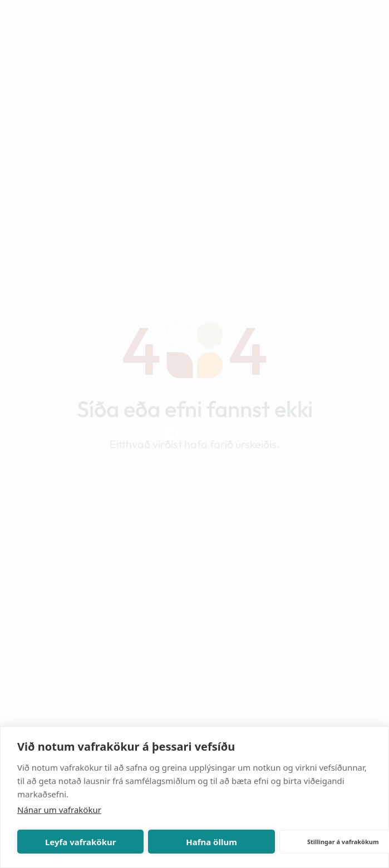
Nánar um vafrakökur (59, 810)
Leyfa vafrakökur (80, 842)
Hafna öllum (211, 842)
